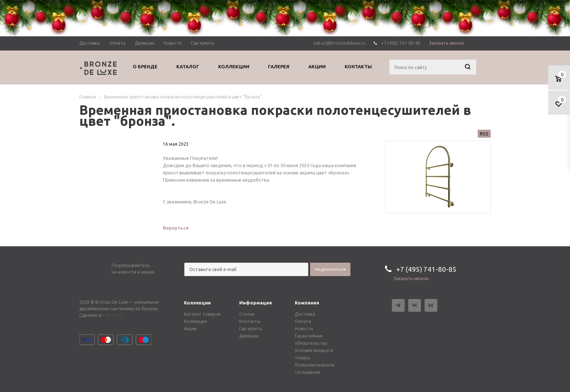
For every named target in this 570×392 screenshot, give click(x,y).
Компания (307, 303)
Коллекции (197, 303)
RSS (484, 134)
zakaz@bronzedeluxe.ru (339, 43)
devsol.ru (114, 315)
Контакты (250, 321)
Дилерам (249, 336)
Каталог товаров (202, 314)
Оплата (303, 321)
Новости (304, 329)
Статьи (247, 314)
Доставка (305, 314)
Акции (190, 329)
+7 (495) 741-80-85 (401, 43)
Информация (256, 303)
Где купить (250, 329)
